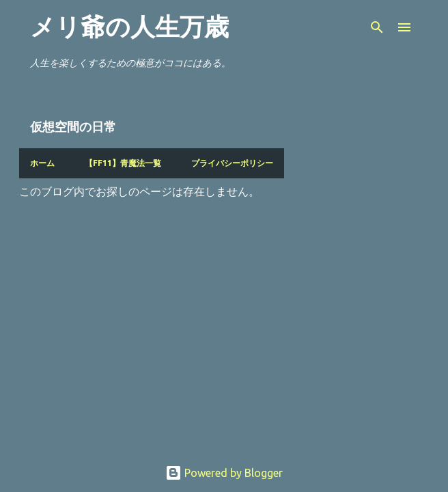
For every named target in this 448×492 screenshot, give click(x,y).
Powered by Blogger (224, 473)
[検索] (377, 27)
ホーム (42, 163)
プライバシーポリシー (232, 163)
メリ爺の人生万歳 (129, 27)
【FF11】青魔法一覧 (123, 163)
